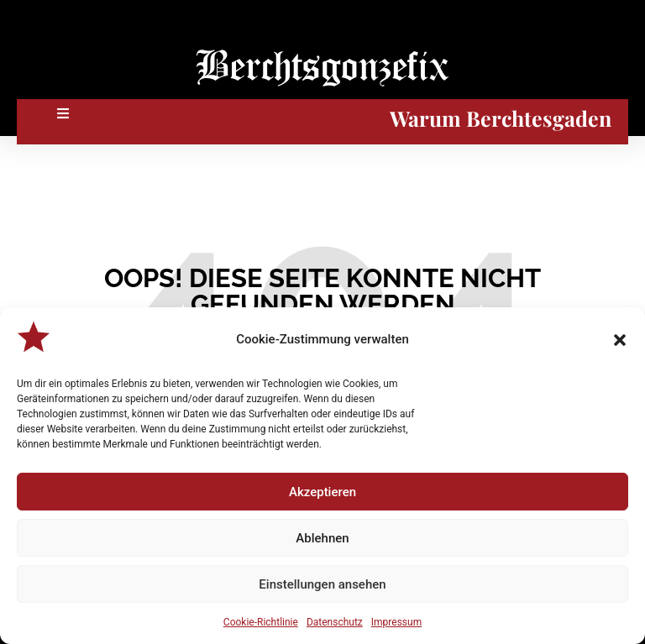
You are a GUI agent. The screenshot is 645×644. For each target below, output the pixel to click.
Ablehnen (322, 538)
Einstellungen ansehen (322, 584)
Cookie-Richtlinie (261, 622)
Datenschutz (335, 622)
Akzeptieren (322, 492)
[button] (620, 340)
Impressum (396, 622)
